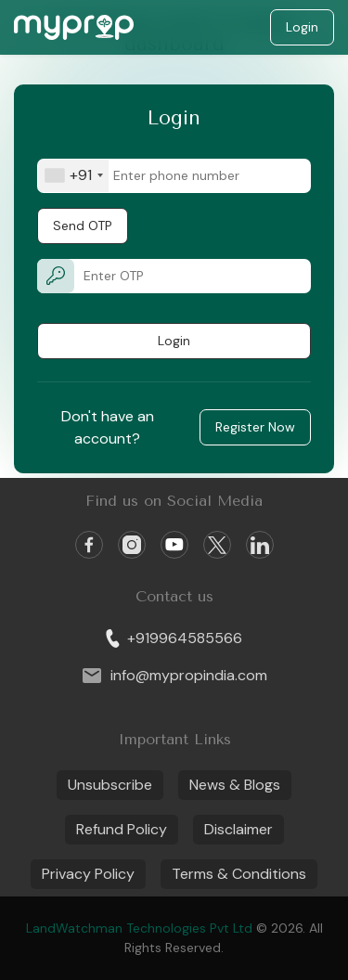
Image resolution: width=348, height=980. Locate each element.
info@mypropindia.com (174, 676)
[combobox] (73, 176)
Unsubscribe (110, 785)
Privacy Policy (88, 874)
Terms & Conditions (239, 874)
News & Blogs (235, 785)
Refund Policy (122, 829)
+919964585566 (174, 638)
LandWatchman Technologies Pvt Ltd (141, 928)
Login (302, 27)
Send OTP (83, 226)
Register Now (255, 427)
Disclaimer (238, 829)
